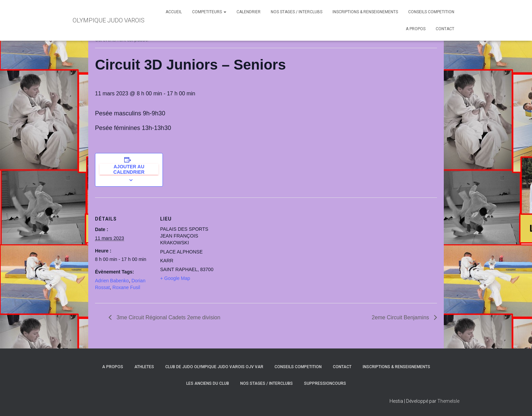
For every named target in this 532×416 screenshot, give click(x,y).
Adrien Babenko (112, 281)
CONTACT (445, 29)
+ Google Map (175, 278)
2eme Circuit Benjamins (401, 317)
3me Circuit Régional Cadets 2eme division (168, 317)
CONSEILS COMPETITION (431, 12)
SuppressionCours (325, 383)
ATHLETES (144, 367)
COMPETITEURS (209, 12)
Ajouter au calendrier (129, 169)
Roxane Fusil (126, 287)
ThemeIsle (448, 401)
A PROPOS (416, 29)
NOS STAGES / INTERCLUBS (297, 12)
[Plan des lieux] (261, 244)
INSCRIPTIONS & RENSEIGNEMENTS (365, 12)
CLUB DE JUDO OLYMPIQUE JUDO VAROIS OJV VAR (214, 367)
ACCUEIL (174, 12)
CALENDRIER (249, 12)
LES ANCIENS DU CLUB (208, 383)
